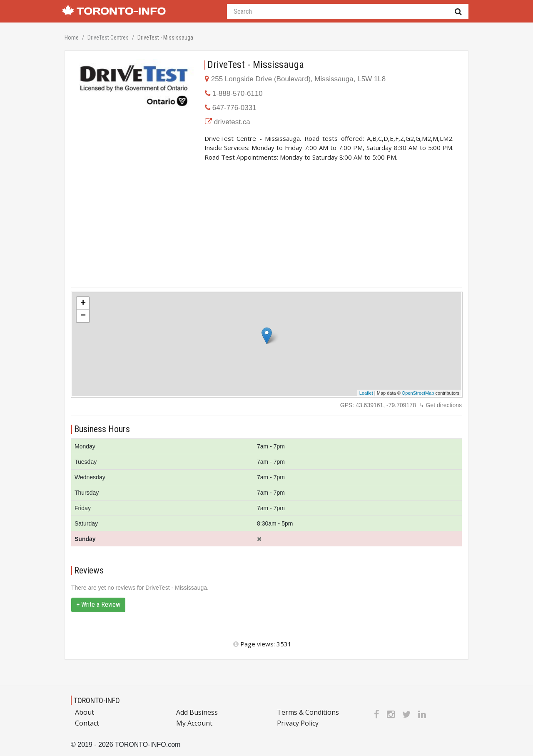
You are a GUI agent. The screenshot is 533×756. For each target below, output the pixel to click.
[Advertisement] (266, 227)
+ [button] (83, 303)
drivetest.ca (232, 122)
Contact (87, 723)
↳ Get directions (441, 405)
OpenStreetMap (418, 393)
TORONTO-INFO (97, 700)
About (85, 712)
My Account (194, 723)
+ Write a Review (98, 605)
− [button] (83, 316)
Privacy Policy (298, 723)
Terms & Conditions (308, 712)
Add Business (197, 712)
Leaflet (366, 393)
